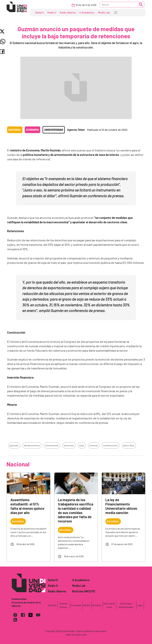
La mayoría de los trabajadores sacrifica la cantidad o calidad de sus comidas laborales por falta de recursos (76, 510)
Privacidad (76, 605)
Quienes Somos (63, 605)
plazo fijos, (129, 445)
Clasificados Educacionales (126, 605)
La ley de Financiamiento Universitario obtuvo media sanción (121, 506)
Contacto (97, 605)
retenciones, (52, 445)
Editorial (52, 605)
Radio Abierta (68, 12)
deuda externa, (32, 445)
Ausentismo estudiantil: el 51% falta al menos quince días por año (27, 506)
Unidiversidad (54, 130)
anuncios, (69, 445)
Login (140, 605)
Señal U (39, 12)
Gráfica (87, 605)
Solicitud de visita (109, 605)
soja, (82, 445)
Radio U (52, 12)
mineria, (94, 445)
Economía (33, 130)
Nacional (15, 130)
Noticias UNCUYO (84, 591)
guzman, (14, 445)
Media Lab (104, 12)
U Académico (87, 12)
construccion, (111, 445)
